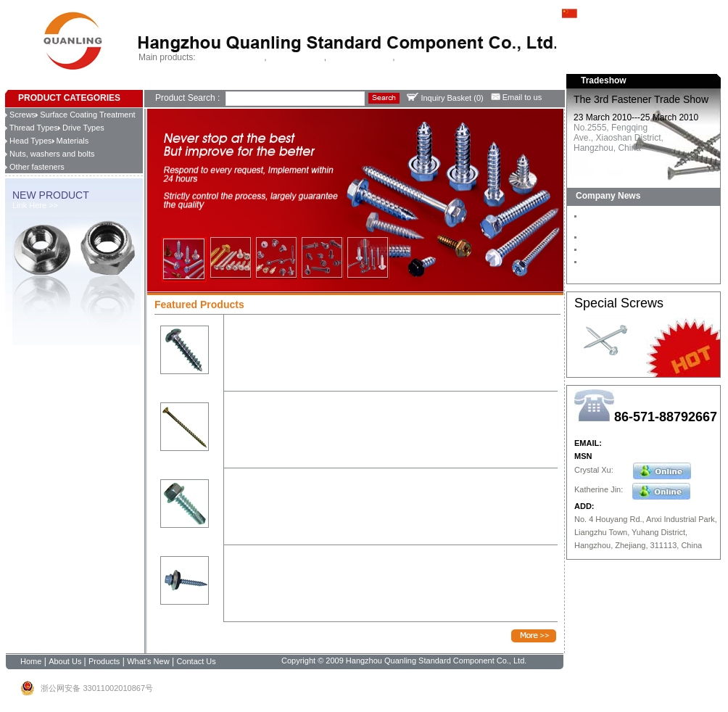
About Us (182, 83)
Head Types (29, 141)
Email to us (516, 97)
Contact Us (291, 83)
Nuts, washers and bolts (50, 154)
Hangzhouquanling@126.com (657, 443)
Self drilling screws (231, 57)
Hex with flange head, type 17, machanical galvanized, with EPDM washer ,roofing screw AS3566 (388, 564)
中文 (579, 12)
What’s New (148, 661)
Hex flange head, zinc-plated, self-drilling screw (315, 483)
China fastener (423, 57)
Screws (20, 115)
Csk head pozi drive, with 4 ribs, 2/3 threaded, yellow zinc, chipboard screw (364, 406)
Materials (71, 141)
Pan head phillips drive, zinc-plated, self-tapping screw (327, 330)
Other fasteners (35, 167)
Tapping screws (297, 57)
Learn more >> (600, 157)
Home (155, 83)
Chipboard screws (360, 57)
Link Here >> (35, 205)
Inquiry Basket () (445, 98)
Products (214, 83)
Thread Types (32, 128)
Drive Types (81, 128)
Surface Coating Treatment (86, 115)
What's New (251, 83)
